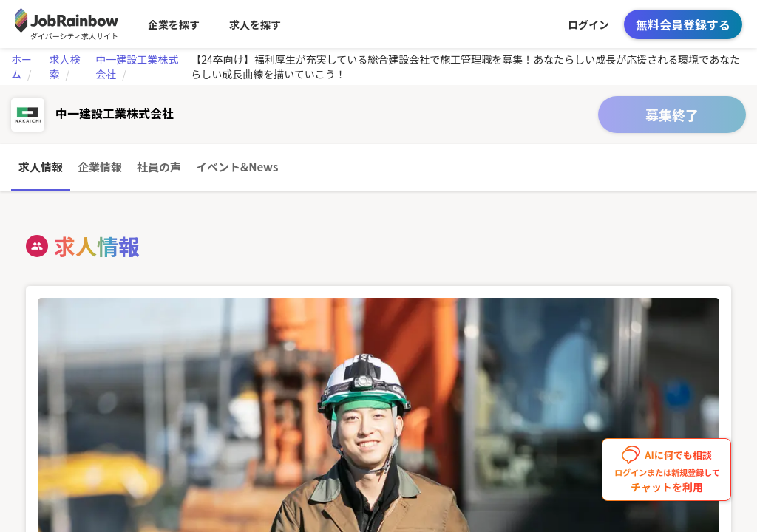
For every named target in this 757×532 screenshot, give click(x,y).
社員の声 (159, 167)
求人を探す (255, 24)
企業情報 (100, 167)
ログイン (588, 24)
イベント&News (237, 167)
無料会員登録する (683, 24)
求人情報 (41, 167)
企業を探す (174, 24)
